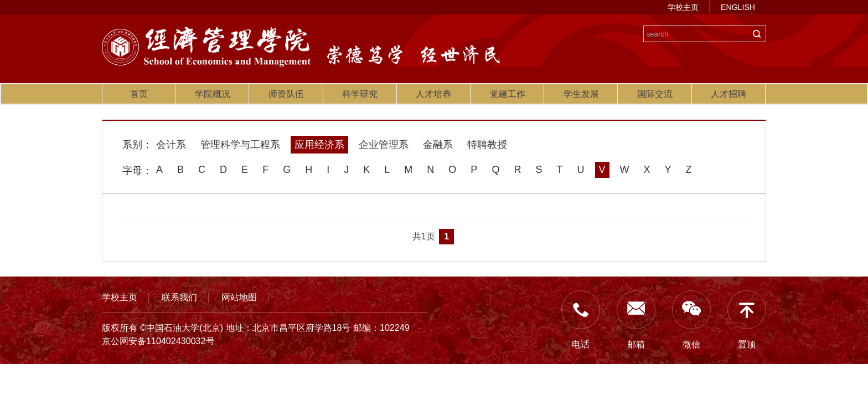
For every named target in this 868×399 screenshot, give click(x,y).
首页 (139, 94)
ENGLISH (738, 7)
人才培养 (433, 94)
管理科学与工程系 (240, 145)
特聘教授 (487, 145)
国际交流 (655, 94)
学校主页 (683, 7)
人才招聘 (728, 94)
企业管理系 (384, 145)
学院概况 (213, 94)
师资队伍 (286, 94)
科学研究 (360, 94)
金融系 (438, 145)
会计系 (171, 145)
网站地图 (239, 297)
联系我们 (179, 297)
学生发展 (581, 94)
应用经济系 (319, 145)
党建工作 (508, 94)
